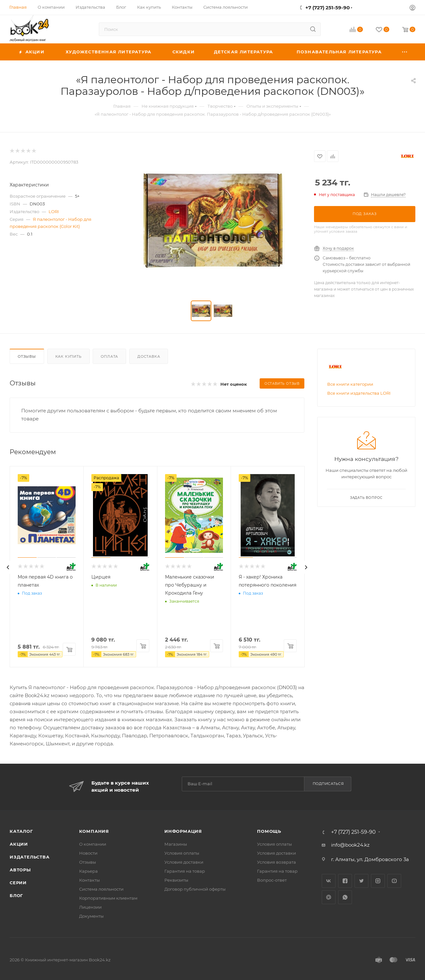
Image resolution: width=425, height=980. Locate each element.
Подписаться (328, 784)
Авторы (20, 870)
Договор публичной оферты (195, 889)
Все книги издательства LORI (359, 393)
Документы (91, 916)
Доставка (149, 356)
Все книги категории (350, 384)
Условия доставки (184, 862)
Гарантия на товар (185, 871)
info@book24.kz (350, 845)
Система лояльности (101, 889)
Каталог (21, 831)
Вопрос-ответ (272, 880)
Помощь (269, 831)
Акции (19, 844)
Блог (16, 895)
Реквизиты (176, 880)
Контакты (89, 880)
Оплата (109, 356)
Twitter (361, 881)
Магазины (176, 844)
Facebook (345, 881)
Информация (183, 831)
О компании (93, 844)
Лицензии (90, 907)
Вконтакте (329, 881)
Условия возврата (277, 862)
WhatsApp (345, 897)
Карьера (88, 871)
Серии (18, 883)
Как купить (69, 356)
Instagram (378, 881)
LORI (54, 211)
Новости (88, 853)
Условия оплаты (182, 853)
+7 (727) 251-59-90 (328, 8)
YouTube (394, 881)
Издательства (30, 857)
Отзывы (27, 356)
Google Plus (329, 897)
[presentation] (8, 567)
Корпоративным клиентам (108, 898)
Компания (94, 831)
